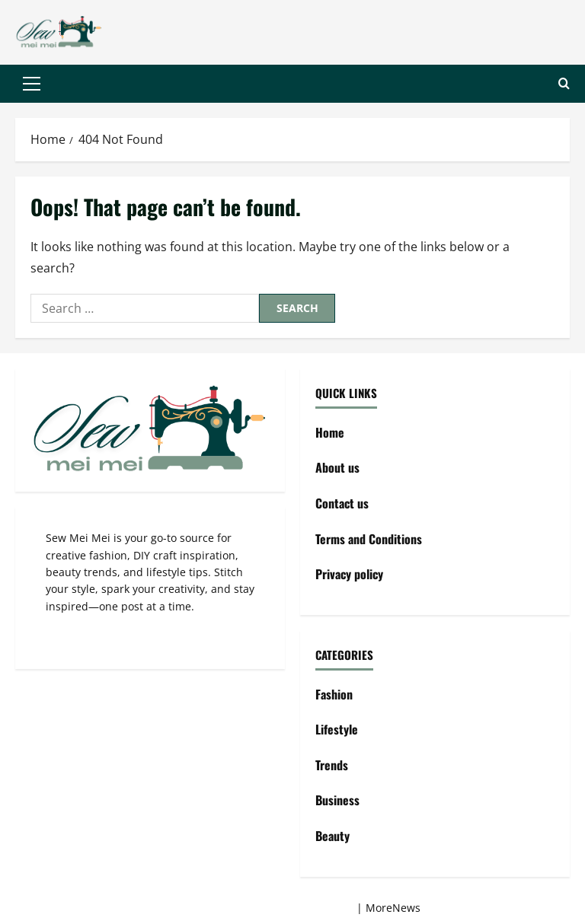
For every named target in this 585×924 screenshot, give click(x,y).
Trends (332, 765)
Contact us (342, 503)
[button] (32, 84)
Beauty (332, 836)
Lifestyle (337, 729)
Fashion (334, 694)
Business (337, 800)
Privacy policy (349, 574)
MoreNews (393, 908)
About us (337, 467)
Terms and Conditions (369, 539)
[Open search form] (564, 84)
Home (330, 432)
